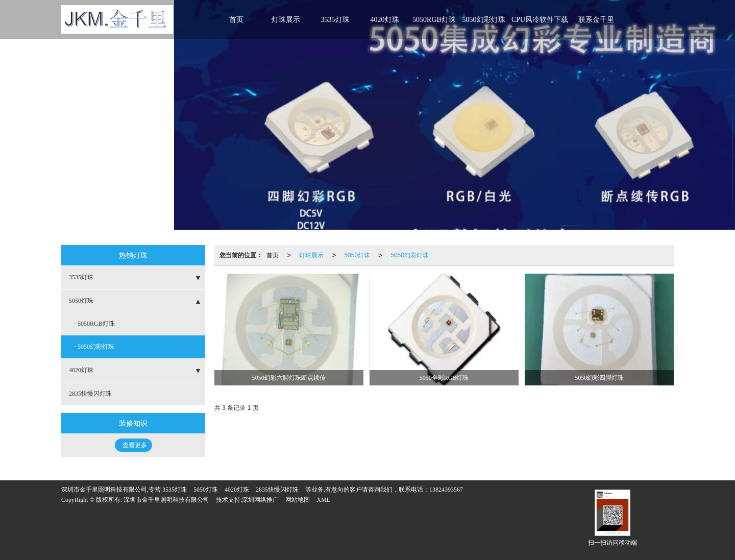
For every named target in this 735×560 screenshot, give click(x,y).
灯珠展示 (286, 20)
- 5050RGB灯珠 (94, 324)
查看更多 (135, 445)
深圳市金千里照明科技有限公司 (166, 500)
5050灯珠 (357, 255)
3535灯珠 (335, 20)
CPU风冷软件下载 (540, 20)
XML (323, 500)
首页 (236, 20)
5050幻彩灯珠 (484, 20)
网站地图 (298, 500)
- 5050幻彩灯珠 (94, 347)
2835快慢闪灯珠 (90, 394)
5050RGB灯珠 (434, 20)
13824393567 (446, 490)
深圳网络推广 (260, 500)
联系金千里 (596, 20)
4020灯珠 (385, 20)
